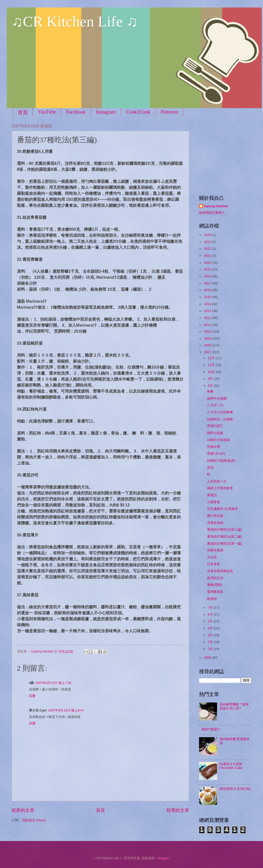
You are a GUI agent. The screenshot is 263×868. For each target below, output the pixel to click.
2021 (208, 256)
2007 (208, 352)
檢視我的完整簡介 (212, 213)
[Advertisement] (230, 155)
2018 (208, 276)
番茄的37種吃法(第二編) (225, 537)
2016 (208, 290)
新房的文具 (215, 578)
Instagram (106, 112)
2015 (208, 297)
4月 (211, 628)
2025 (208, 235)
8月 (211, 386)
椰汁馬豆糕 (215, 516)
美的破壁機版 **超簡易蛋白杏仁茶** (234, 706)
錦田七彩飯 (215, 433)
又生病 (212, 557)
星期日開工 (215, 426)
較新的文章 (23, 810)
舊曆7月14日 (216, 454)
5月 (211, 621)
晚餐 (210, 391)
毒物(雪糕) (215, 585)
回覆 (32, 696)
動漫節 (212, 599)
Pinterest (169, 112)
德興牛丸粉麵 (217, 398)
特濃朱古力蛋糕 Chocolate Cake (231, 766)
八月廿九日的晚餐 (220, 412)
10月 (212, 372)
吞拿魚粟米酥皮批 (220, 571)
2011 (208, 325)
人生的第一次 (217, 481)
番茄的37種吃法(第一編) (225, 543)
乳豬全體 (214, 447)
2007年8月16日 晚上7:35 (53, 683)
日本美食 (214, 564)
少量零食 (214, 502)
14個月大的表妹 (219, 440)
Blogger (164, 858)
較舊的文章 (178, 810)
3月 (211, 635)
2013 (208, 311)
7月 (211, 607)
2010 (208, 331)
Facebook (76, 112)
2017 (208, 283)
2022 (208, 249)
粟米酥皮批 (215, 592)
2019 (208, 269)
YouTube (47, 112)
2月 (211, 642)
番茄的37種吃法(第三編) (225, 530)
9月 (211, 379)
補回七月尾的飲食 (220, 488)
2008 (208, 345)
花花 (210, 467)
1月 (211, 649)
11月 (212, 365)
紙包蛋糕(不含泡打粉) (235, 789)
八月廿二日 (215, 405)
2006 (208, 658)
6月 (211, 614)
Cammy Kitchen (216, 206)
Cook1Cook (138, 112)
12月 (212, 358)
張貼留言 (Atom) (34, 820)
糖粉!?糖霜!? (211, 729)
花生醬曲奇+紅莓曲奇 (223, 509)
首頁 (23, 112)
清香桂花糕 (215, 523)
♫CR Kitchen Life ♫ (75, 21)
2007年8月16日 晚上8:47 (66, 710)
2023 (208, 242)
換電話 (212, 495)
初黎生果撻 (215, 550)
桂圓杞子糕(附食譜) (221, 461)
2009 (208, 338)
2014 (208, 304)
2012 (208, 318)
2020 (208, 263)
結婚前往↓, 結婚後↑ (221, 419)
